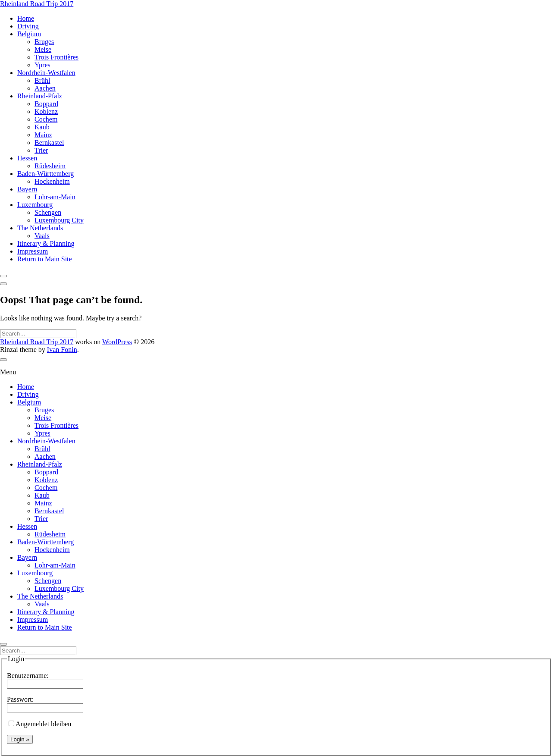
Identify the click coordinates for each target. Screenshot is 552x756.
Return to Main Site (45, 259)
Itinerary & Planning (46, 243)
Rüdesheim (50, 166)
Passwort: (45, 703)
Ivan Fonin (62, 350)
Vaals (42, 236)
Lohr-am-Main (55, 197)
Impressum (33, 251)
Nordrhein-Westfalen (46, 73)
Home (26, 18)
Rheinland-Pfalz (40, 96)
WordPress (117, 342)
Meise (43, 49)
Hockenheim (52, 181)
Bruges (44, 42)
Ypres (42, 65)
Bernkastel (49, 143)
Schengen (48, 212)
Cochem (46, 119)
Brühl (42, 80)
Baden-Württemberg (45, 174)
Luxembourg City (59, 220)
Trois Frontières (56, 57)
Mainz (43, 135)
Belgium (29, 34)
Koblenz (46, 111)
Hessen (27, 158)
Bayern (27, 189)
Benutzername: (45, 680)
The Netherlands (40, 228)
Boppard (46, 104)
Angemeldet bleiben (40, 724)
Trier (41, 150)
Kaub (42, 127)
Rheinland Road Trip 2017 (37, 4)
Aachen (45, 88)
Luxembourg (35, 205)
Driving (28, 26)
